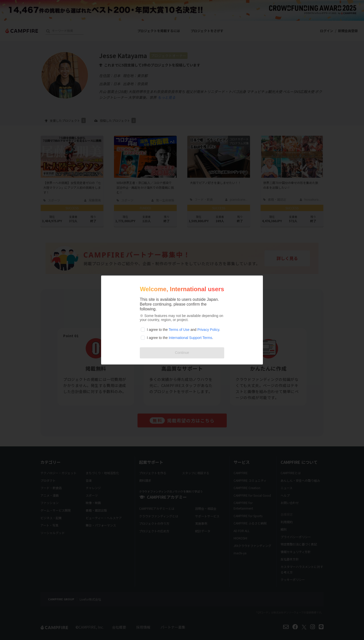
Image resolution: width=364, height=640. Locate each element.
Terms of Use (179, 330)
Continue (182, 353)
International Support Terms (190, 338)
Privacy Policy (208, 330)
